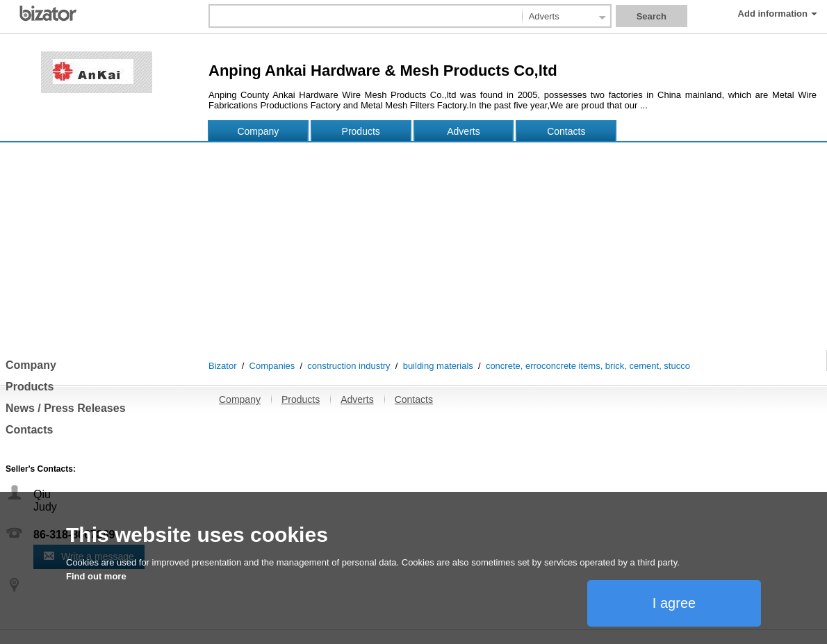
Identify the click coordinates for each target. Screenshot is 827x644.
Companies (272, 366)
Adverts (463, 131)
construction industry (349, 366)
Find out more (96, 576)
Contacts (566, 131)
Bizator (222, 366)
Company (258, 131)
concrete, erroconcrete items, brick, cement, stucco (588, 366)
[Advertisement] (413, 246)
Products (361, 131)
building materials (438, 366)
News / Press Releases (66, 408)
